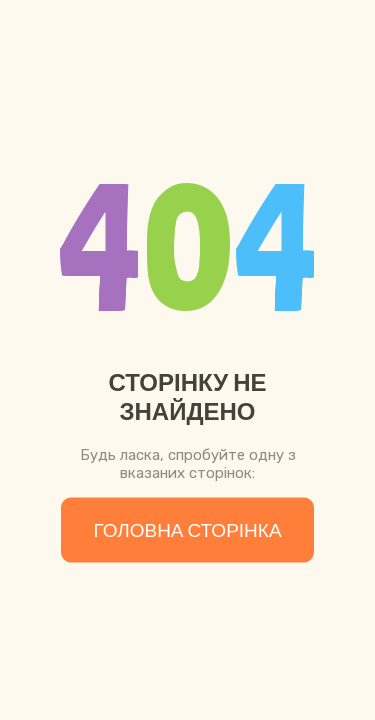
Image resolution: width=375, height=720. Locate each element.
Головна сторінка (187, 530)
